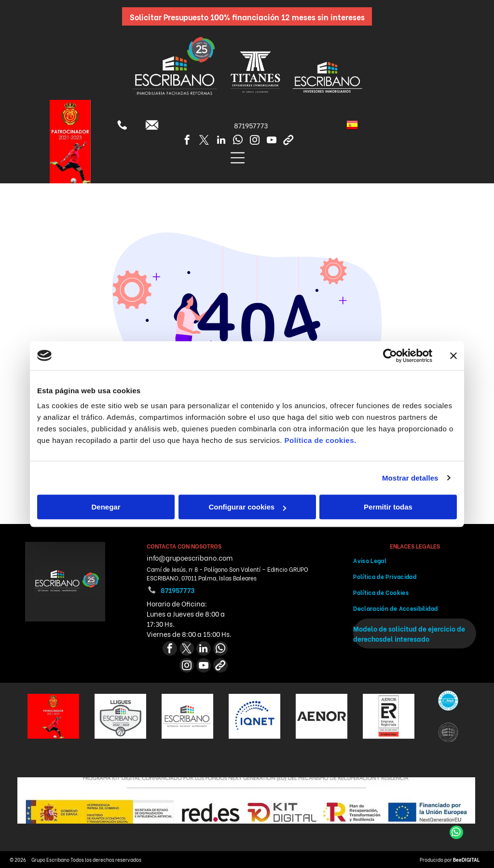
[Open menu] (238, 158)
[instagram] (255, 141)
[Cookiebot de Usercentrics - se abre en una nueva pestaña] (390, 356)
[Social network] (288, 141)
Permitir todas (388, 507)
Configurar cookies (247, 507)
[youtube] (272, 141)
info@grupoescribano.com (190, 558)
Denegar (106, 507)
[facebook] (187, 141)
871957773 (251, 125)
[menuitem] (415, 560)
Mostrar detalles (410, 478)
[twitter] (204, 141)
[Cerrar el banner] (453, 356)
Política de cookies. (320, 440)
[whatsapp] (238, 141)
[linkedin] (221, 141)
